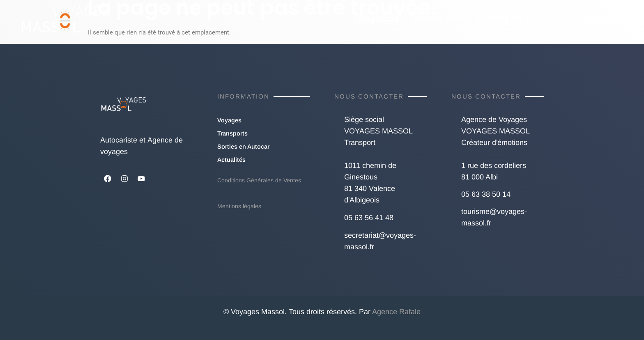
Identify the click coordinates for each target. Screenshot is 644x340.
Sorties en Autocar (520, 18)
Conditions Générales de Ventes (259, 180)
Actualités (601, 18)
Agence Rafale (396, 312)
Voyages (378, 18)
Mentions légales (239, 206)
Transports (438, 18)
